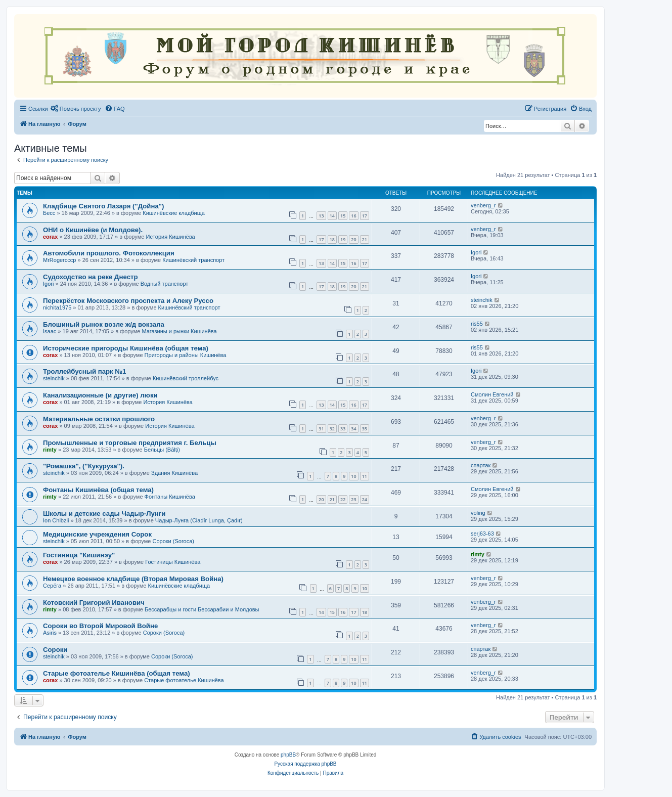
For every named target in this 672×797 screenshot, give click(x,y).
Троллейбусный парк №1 (84, 371)
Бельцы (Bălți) (162, 450)
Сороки (55, 650)
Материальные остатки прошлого (99, 419)
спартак (481, 465)
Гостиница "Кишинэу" (79, 555)
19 (343, 239)
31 (321, 429)
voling (478, 513)
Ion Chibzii (56, 520)
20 (353, 239)
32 (332, 429)
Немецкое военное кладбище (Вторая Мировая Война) (133, 579)
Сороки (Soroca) (173, 541)
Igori (476, 252)
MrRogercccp (59, 260)
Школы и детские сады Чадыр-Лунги (104, 514)
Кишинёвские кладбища (174, 213)
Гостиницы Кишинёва (173, 562)
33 (343, 429)
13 (321, 216)
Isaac (50, 331)
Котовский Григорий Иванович (94, 603)
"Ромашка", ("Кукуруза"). (84, 466)
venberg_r (483, 205)
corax (50, 237)
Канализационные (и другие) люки (100, 395)
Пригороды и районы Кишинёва (186, 355)
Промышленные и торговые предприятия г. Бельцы (130, 443)
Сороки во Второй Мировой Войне (100, 626)
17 (365, 216)
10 (353, 476)
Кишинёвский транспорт (193, 260)
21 (365, 239)
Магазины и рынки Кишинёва (179, 331)
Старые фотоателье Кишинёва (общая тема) (117, 673)
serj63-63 (482, 534)
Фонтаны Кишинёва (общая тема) (98, 490)
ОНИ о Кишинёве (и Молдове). (93, 230)
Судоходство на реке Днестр (90, 277)
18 (332, 239)
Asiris (50, 633)
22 (343, 499)
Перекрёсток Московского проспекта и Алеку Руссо (128, 301)
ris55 (477, 324)
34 (353, 429)
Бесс (49, 213)
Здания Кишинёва (174, 473)
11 (365, 476)
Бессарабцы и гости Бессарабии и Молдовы (202, 609)
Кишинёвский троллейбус (186, 378)
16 (353, 216)
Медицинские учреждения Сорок (97, 534)
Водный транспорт (165, 284)
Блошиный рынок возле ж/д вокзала (104, 324)
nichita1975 (57, 307)
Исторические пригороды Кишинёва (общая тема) (126, 348)
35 (365, 429)
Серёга (52, 586)
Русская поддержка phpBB (305, 764)
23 (353, 499)
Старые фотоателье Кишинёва (184, 680)
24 (365, 499)
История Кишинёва (170, 237)
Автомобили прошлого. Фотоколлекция (109, 253)
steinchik (482, 300)
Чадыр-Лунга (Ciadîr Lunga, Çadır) (199, 520)
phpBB (288, 755)
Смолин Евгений (492, 394)
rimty (50, 450)
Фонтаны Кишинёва (170, 497)
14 (332, 216)
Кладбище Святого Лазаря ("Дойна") (103, 206)
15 (343, 216)
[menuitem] (76, 109)
